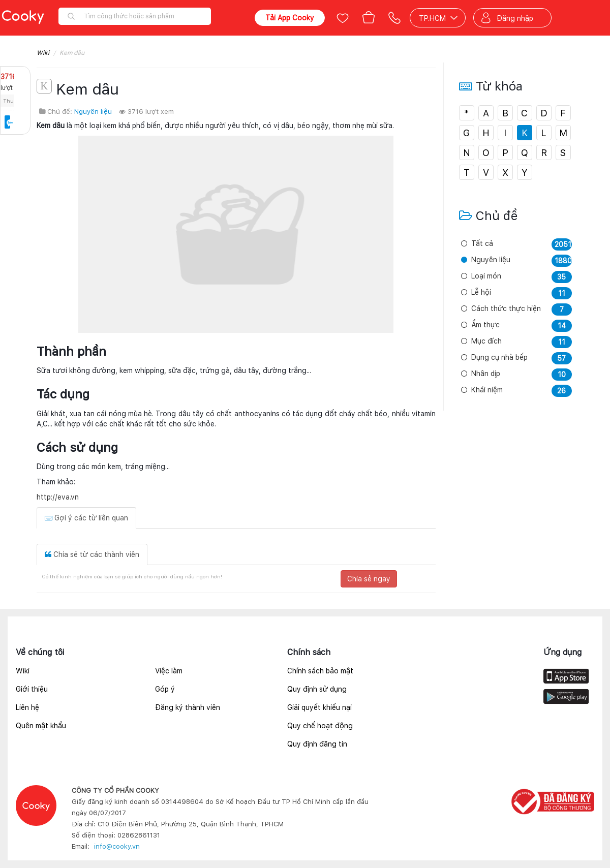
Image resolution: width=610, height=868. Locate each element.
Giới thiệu (32, 689)
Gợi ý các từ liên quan (86, 518)
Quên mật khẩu (41, 726)
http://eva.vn (58, 497)
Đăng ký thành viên (188, 707)
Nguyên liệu (93, 112)
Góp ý (165, 689)
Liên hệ (27, 707)
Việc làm (169, 671)
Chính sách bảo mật (320, 671)
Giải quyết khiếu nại (319, 707)
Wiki (43, 53)
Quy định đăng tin (317, 744)
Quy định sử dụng (317, 689)
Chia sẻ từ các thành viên (92, 554)
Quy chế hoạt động (320, 726)
